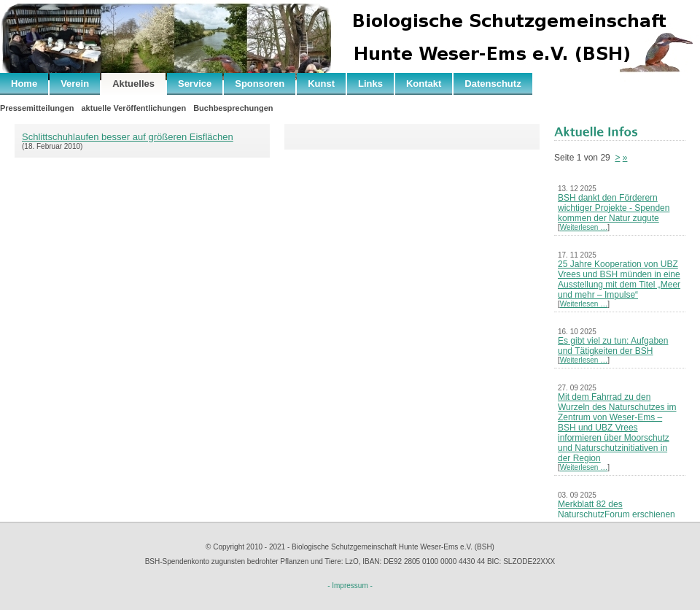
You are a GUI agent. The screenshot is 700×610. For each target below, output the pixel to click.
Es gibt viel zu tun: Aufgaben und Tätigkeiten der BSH (613, 346)
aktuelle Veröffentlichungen (133, 108)
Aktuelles (133, 84)
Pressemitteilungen (37, 108)
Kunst (321, 84)
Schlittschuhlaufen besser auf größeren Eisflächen (128, 137)
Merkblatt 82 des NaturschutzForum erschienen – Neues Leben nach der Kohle (618, 514)
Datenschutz (493, 84)
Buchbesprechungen (233, 108)
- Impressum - (350, 586)
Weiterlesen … (584, 227)
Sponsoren (260, 84)
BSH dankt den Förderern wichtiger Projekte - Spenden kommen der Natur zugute (614, 208)
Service (195, 84)
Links (370, 84)
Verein (75, 84)
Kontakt (424, 84)
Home (24, 84)
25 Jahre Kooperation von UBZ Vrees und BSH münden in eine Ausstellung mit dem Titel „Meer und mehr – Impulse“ (619, 279)
